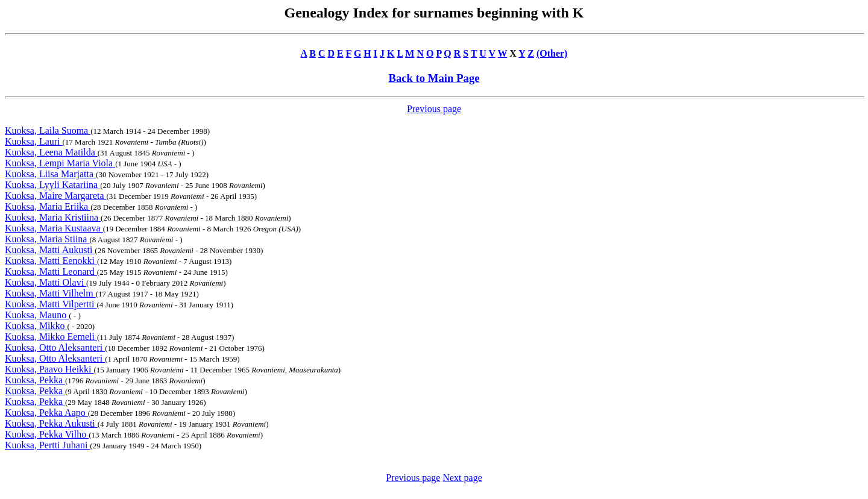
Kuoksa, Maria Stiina (47, 239)
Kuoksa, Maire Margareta (56, 196)
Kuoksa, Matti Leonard (51, 271)
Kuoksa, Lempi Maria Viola (60, 163)
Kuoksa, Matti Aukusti (50, 250)
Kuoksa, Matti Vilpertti (51, 304)
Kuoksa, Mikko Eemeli (51, 337)
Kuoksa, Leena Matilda (51, 152)
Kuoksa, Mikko (36, 326)
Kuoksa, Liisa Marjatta (50, 174)
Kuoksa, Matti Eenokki (51, 261)
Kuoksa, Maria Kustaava (54, 228)
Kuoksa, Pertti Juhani (47, 445)
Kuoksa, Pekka (35, 380)
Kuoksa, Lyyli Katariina (52, 185)
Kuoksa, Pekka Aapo (46, 413)
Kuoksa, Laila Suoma (48, 130)
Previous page (434, 109)
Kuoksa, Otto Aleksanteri (55, 347)
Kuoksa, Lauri (34, 141)
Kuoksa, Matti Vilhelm (50, 293)
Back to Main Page (434, 78)
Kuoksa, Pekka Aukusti (51, 423)
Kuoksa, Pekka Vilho (47, 434)
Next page (462, 478)
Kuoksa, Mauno (37, 315)
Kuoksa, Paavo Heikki (49, 369)
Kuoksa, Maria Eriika (48, 206)
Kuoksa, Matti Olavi (46, 282)
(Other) (552, 53)
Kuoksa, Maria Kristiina (53, 217)
